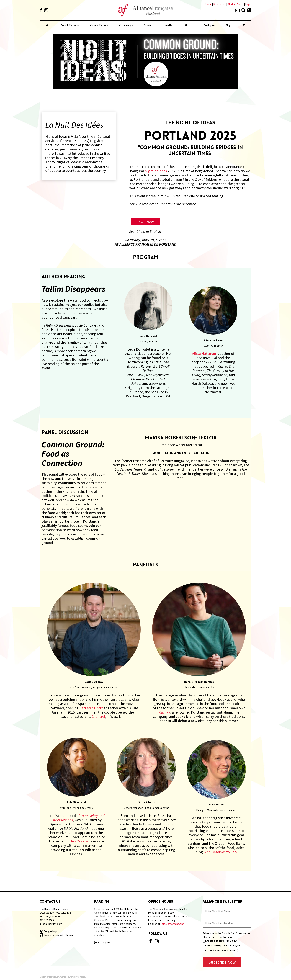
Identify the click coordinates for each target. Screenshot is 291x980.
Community (125, 25)
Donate (148, 25)
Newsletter (220, 4)
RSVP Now (146, 220)
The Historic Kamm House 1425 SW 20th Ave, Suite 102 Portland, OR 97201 (55, 913)
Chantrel (98, 716)
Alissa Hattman (204, 353)
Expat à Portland (216, 950)
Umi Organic (79, 841)
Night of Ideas (156, 171)
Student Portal (236, 4)
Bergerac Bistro (91, 708)
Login (248, 4)
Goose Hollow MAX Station (56, 935)
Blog (228, 25)
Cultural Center (98, 25)
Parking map (103, 942)
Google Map (48, 931)
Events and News (215, 941)
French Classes (69, 25)
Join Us (168, 25)
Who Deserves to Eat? (220, 852)
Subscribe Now (222, 962)
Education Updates (217, 945)
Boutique (209, 25)
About (208, 4)
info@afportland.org (51, 924)
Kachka (164, 712)
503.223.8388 (47, 920)
